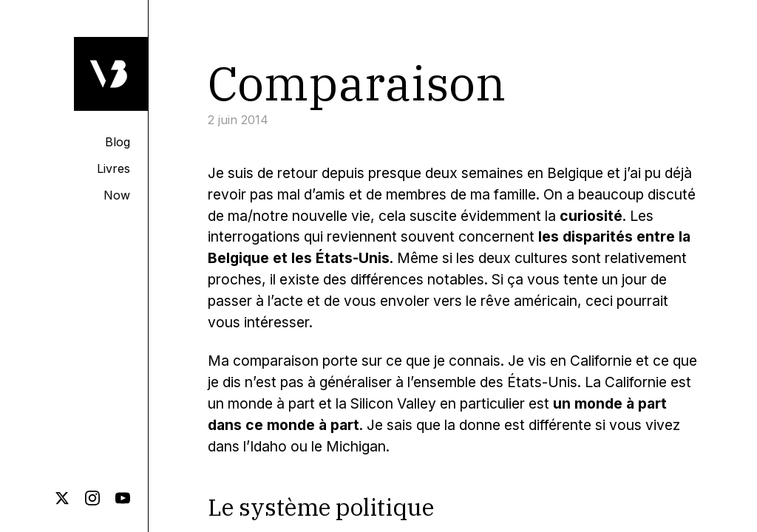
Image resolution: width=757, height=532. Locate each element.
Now (117, 195)
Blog (118, 142)
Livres (113, 168)
